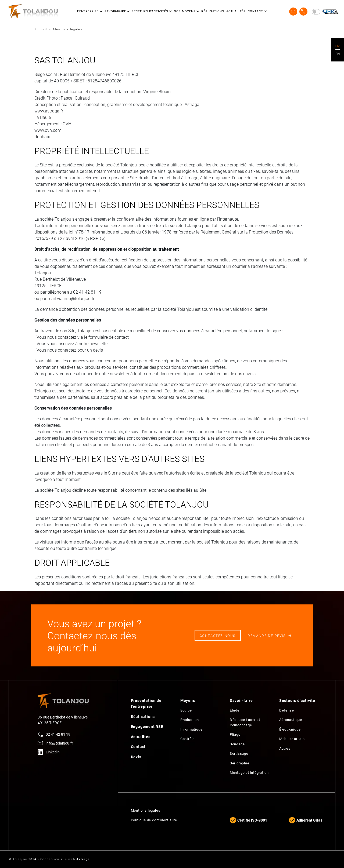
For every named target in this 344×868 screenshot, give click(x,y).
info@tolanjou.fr (59, 743)
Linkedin (53, 752)
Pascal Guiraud (75, 98)
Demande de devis (267, 635)
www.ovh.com (48, 130)
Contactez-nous (218, 635)
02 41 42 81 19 (58, 734)
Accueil (41, 29)
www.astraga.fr (49, 111)
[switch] (316, 12)
